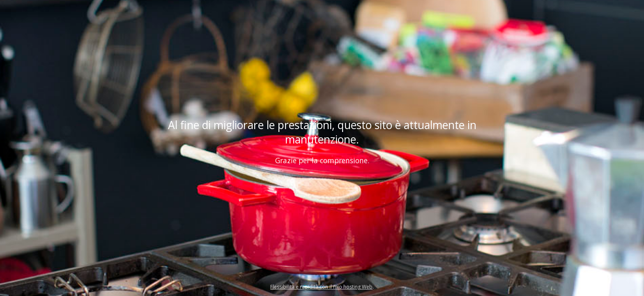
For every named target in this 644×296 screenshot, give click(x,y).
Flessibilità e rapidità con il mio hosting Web (321, 287)
